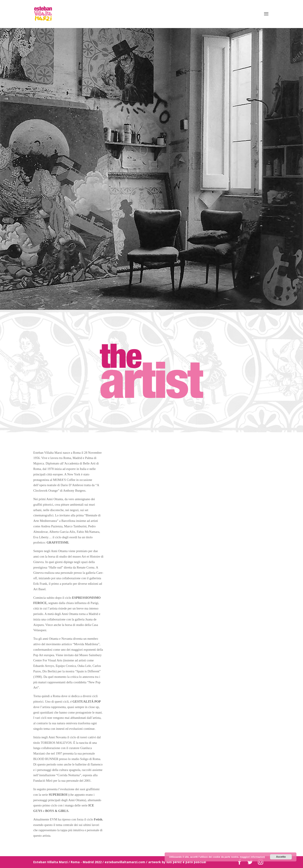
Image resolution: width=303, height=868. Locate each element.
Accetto (281, 857)
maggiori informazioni (252, 857)
